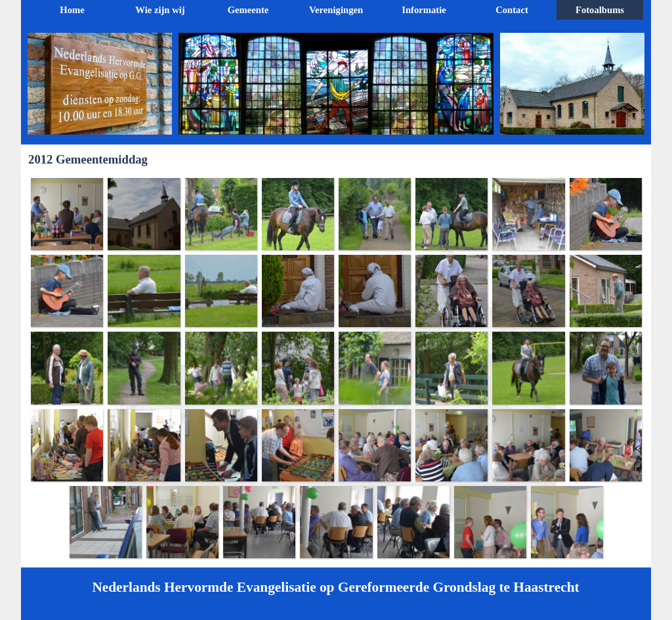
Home (72, 10)
